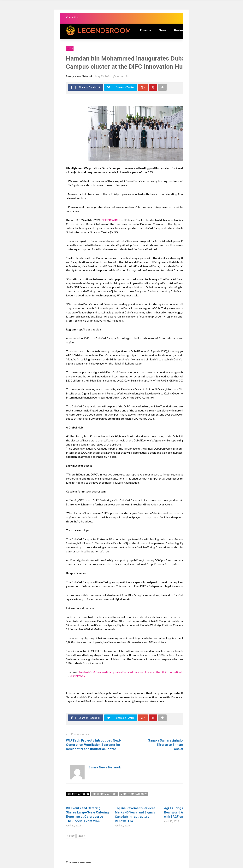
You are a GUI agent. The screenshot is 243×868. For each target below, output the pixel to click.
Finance (146, 30)
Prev (71, 836)
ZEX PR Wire (77, 676)
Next (81, 836)
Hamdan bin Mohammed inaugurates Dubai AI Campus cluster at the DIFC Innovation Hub (133, 672)
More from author (105, 794)
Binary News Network (79, 76)
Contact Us (72, 17)
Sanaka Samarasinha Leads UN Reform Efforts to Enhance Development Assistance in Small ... (178, 745)
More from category (134, 794)
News (163, 30)
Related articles (78, 794)
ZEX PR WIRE (110, 220)
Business (180, 30)
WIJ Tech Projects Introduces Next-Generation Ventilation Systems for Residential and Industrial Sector (94, 745)
